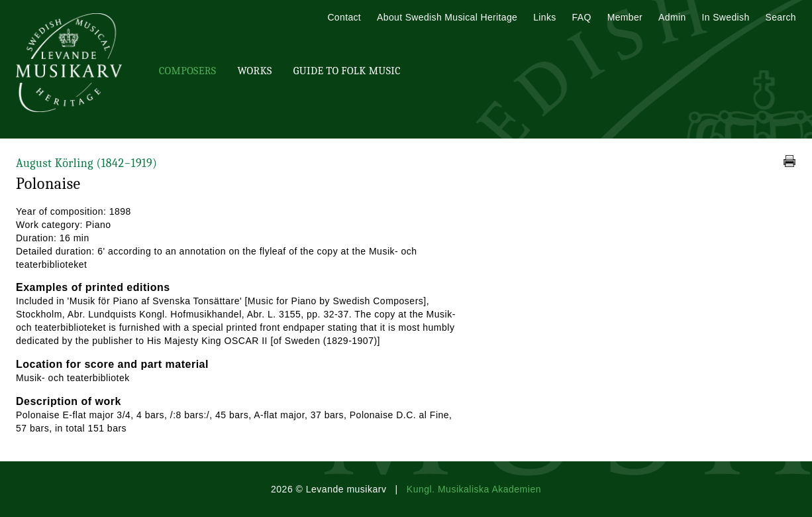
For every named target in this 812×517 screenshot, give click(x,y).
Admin (672, 17)
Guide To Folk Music (347, 71)
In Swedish (726, 17)
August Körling (87, 163)
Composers (187, 71)
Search (781, 17)
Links (544, 17)
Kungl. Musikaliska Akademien (474, 489)
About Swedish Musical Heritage (447, 17)
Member (625, 17)
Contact (344, 17)
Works (254, 71)
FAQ (582, 17)
